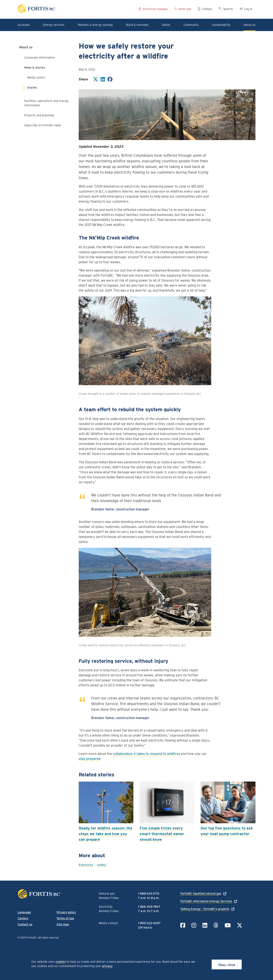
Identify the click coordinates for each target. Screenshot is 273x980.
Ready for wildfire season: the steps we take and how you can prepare (106, 834)
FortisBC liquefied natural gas (201, 894)
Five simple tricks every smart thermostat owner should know (162, 834)
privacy (107, 966)
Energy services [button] (54, 25)
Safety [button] (166, 25)
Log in (248, 9)
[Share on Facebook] (110, 80)
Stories (32, 88)
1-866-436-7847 (149, 907)
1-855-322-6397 (149, 923)
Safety (102, 865)
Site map (63, 924)
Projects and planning (39, 115)
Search (228, 9)
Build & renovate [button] (137, 25)
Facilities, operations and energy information (46, 103)
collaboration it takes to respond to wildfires (147, 754)
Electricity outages (155, 9)
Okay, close (227, 965)
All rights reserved (48, 938)
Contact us (25, 924)
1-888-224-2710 (149, 894)
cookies (61, 962)
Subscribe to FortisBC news (43, 125)
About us (26, 47)
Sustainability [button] (221, 25)
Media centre (36, 78)
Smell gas (185, 9)
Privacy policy (66, 912)
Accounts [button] (24, 25)
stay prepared (90, 759)
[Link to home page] (76, 9)
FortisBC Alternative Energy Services (206, 901)
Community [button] (191, 25)
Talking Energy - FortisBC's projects (205, 909)
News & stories (35, 68)
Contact (207, 9)
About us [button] (250, 25)
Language (24, 912)
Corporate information (39, 58)
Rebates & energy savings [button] (95, 25)
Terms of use (65, 918)
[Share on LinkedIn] (103, 80)
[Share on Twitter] (96, 80)
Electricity (86, 865)
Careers (23, 918)
